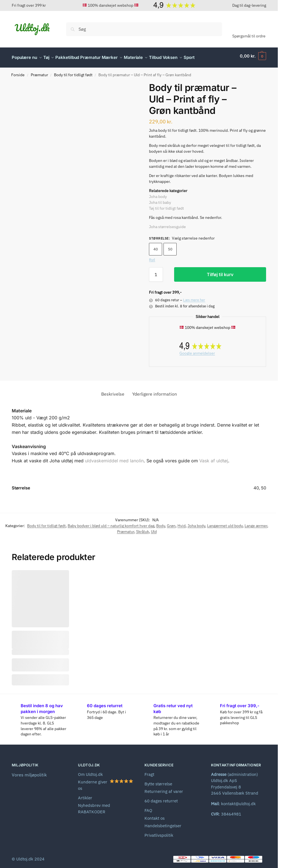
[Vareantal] (156, 271)
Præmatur (39, 72)
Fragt (149, 771)
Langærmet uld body (225, 523)
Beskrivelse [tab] (113, 391)
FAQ (148, 807)
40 (156, 246)
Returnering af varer (164, 788)
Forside (18, 72)
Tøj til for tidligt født (166, 205)
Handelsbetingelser (163, 823)
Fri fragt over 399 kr (29, 5)
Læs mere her (194, 297)
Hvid (182, 523)
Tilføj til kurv (220, 271)
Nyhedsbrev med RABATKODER (94, 805)
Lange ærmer (256, 523)
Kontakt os (155, 815)
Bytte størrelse (158, 781)
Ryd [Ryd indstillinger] (152, 257)
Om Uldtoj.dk (90, 771)
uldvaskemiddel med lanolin (114, 458)
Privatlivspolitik (159, 832)
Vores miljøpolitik (29, 772)
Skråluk (143, 529)
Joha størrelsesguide (167, 224)
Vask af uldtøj (214, 458)
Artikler (85, 795)
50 (170, 246)
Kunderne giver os (106, 782)
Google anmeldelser (197, 350)
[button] (253, 56)
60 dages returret (161, 798)
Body (161, 523)
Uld (154, 529)
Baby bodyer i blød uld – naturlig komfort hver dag (111, 523)
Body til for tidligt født (73, 72)
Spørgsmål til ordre (249, 36)
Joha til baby (160, 199)
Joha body (158, 193)
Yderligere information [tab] (155, 391)
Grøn (171, 523)
